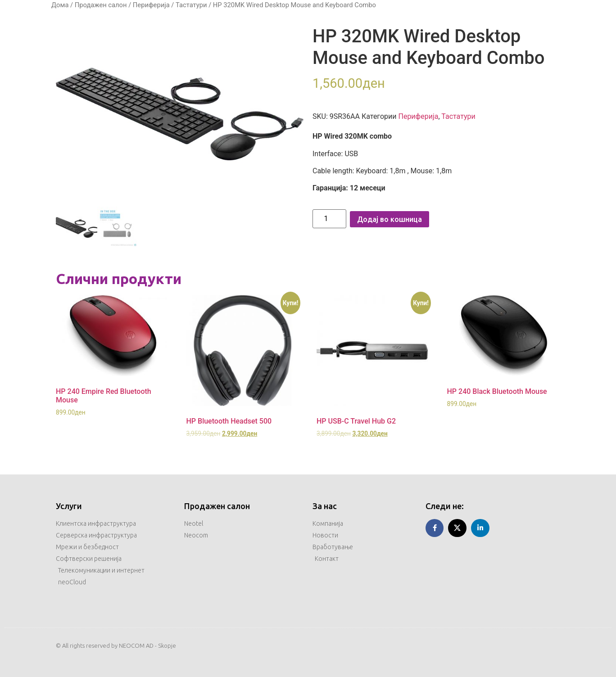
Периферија (151, 5)
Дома (60, 5)
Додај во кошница (390, 219)
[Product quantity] (329, 219)
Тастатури (191, 5)
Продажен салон (101, 5)
